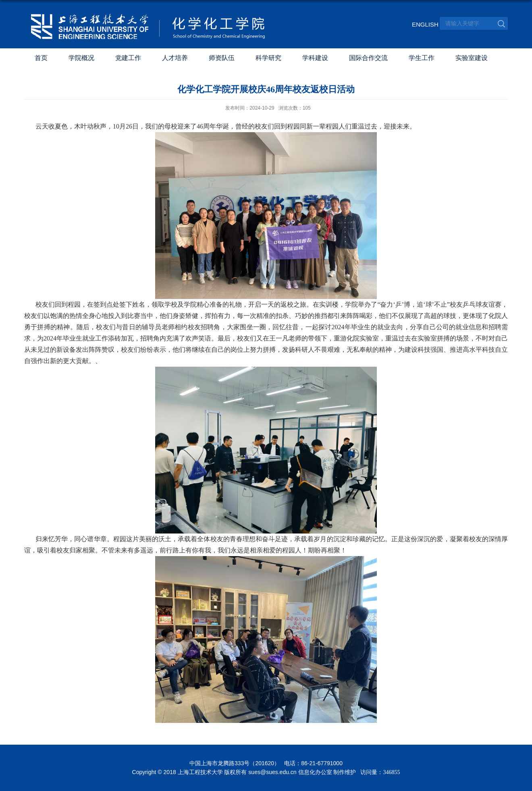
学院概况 (81, 58)
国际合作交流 (368, 58)
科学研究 (268, 58)
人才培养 (175, 58)
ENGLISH (422, 24)
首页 (41, 58)
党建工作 (128, 58)
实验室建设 (472, 58)
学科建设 (315, 58)
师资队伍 (222, 58)
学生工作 (422, 58)
